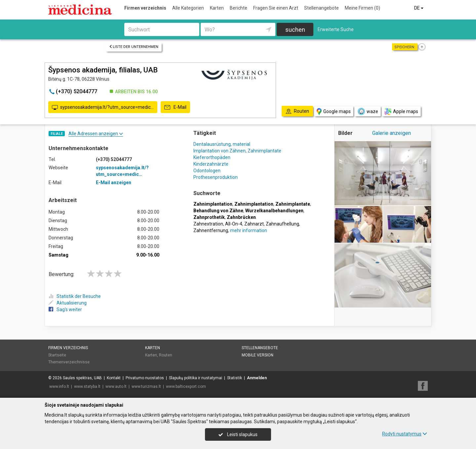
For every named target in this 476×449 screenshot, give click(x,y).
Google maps (334, 112)
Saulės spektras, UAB (82, 378)
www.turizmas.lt (146, 387)
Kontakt (114, 378)
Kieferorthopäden (212, 157)
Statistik (235, 378)
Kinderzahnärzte (211, 164)
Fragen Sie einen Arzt (276, 8)
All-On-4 (234, 224)
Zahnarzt (254, 224)
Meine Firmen (362, 8)
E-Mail (175, 107)
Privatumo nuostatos (145, 378)
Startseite (57, 355)
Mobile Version (258, 355)
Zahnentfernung (211, 230)
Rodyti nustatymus (405, 434)
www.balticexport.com (186, 387)
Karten (217, 8)
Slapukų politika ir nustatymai (196, 378)
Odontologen (207, 171)
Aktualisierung (68, 303)
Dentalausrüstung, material (222, 144)
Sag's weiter (65, 309)
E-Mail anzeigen (114, 183)
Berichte (238, 8)
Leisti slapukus (238, 434)
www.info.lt (59, 387)
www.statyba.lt (87, 387)
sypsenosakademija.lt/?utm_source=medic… (103, 107)
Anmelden (257, 378)
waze (368, 111)
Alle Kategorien (188, 8)
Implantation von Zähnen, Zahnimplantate (237, 151)
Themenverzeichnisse (69, 362)
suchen (295, 30)
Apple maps (401, 112)
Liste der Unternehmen (134, 47)
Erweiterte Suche (336, 29)
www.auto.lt (116, 387)
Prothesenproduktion (216, 177)
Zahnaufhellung (282, 224)
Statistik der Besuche (75, 296)
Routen (166, 355)
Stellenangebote (321, 8)
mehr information (249, 230)
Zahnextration (208, 224)
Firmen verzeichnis (145, 8)
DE (419, 8)
